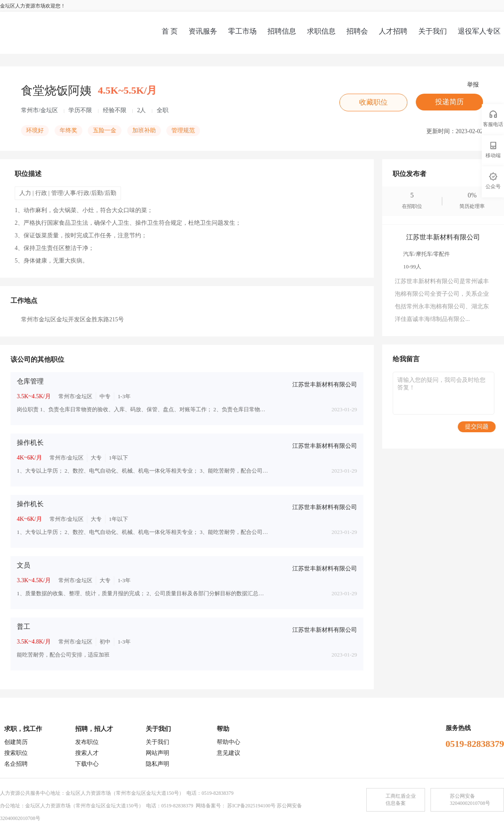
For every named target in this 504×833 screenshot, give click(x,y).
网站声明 (157, 753)
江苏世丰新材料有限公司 (325, 385)
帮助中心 (228, 742)
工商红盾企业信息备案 (401, 800)
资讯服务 (203, 31)
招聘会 (357, 31)
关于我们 (433, 31)
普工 (24, 627)
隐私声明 (157, 764)
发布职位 (87, 742)
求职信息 (321, 31)
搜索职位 (16, 753)
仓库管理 (30, 381)
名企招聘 (16, 764)
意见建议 (228, 753)
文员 (24, 565)
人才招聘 (393, 31)
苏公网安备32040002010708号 (470, 800)
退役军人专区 (479, 31)
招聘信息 (282, 31)
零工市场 (242, 31)
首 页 (170, 31)
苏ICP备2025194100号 (251, 806)
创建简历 (16, 742)
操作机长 (30, 443)
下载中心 (87, 764)
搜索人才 (87, 753)
